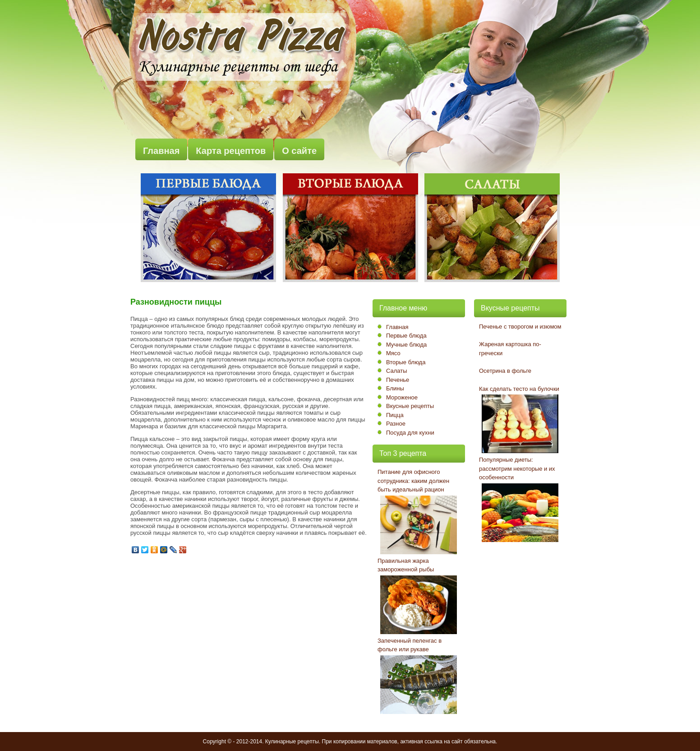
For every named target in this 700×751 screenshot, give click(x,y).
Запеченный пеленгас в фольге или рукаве (410, 645)
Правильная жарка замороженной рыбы (406, 565)
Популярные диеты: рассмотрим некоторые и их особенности (517, 468)
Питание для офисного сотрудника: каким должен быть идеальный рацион (413, 481)
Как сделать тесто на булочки (519, 389)
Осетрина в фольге (505, 371)
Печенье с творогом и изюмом (520, 327)
